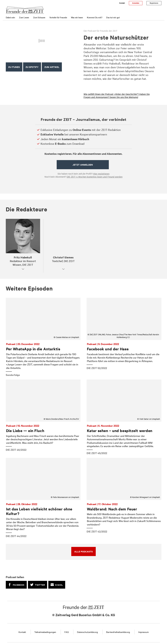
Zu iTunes (14, 67)
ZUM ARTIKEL (52, 67)
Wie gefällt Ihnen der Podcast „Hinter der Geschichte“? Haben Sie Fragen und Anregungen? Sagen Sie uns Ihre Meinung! (117, 96)
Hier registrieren (101, 174)
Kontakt (122, 3)
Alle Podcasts (84, 551)
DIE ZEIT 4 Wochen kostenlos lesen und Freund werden (95, 177)
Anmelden (136, 3)
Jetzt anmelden (83, 165)
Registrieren (154, 3)
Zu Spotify (32, 67)
